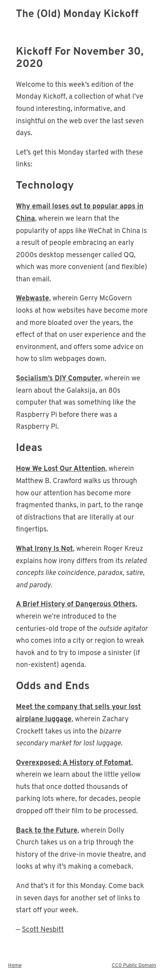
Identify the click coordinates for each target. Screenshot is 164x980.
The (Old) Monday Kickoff (77, 14)
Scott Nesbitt (43, 930)
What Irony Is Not (44, 549)
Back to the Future (47, 831)
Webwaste (33, 299)
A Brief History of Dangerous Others (76, 605)
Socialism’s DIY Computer (58, 379)
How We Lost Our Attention (61, 469)
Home (15, 966)
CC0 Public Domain (134, 966)
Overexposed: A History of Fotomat (73, 763)
